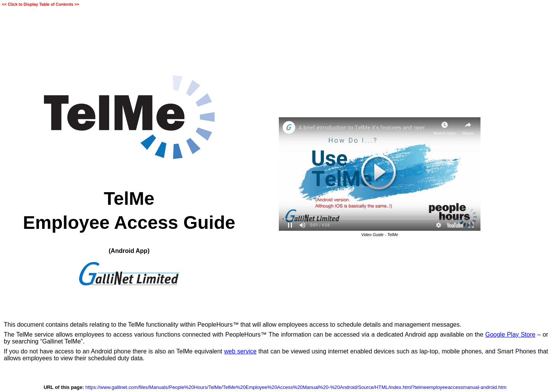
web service (240, 351)
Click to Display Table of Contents (40, 4)
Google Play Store (510, 334)
